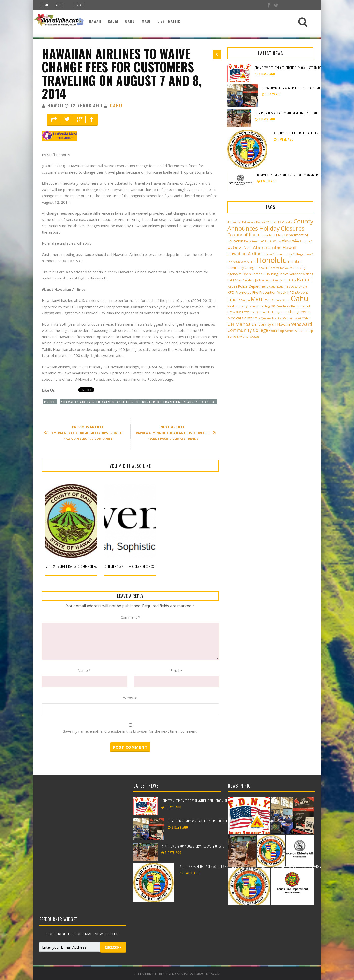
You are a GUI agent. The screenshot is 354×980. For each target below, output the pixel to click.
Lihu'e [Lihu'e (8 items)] (234, 299)
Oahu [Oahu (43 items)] (299, 298)
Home (45, 5)
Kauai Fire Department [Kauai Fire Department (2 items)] (292, 287)
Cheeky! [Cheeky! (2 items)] (287, 222)
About (61, 5)
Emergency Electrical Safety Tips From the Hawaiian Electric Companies (87, 433)
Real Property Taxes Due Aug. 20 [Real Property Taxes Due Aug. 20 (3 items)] (251, 306)
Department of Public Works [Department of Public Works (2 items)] (263, 241)
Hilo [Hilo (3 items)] (253, 262)
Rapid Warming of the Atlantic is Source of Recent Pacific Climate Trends (174, 433)
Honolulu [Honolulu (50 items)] (272, 260)
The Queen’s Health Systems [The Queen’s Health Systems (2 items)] (268, 312)
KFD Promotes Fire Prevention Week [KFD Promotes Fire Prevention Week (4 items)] (257, 292)
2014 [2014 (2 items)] (269, 222)
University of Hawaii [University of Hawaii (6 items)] (271, 324)
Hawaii (95, 21)
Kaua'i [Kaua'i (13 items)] (304, 279)
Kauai (113, 21)
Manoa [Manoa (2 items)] (245, 300)
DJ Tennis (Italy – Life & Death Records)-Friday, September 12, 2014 (147, 566)
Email (176, 670)
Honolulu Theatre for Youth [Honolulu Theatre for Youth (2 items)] (274, 268)
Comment (130, 617)
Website (130, 698)
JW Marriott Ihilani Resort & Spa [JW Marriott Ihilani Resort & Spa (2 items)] (276, 280)
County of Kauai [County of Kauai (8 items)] (244, 235)
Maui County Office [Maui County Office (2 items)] (277, 300)
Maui (146, 21)
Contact (79, 5)
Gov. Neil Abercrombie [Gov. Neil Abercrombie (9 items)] (257, 247)
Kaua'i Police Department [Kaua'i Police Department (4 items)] (248, 286)
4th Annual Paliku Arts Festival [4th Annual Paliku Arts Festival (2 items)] (246, 222)
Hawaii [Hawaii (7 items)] (290, 247)
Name (84, 670)
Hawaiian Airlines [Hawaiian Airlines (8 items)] (245, 254)
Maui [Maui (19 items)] (257, 299)
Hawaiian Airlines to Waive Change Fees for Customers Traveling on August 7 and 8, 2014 (122, 73)
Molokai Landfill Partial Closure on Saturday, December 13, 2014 (88, 566)
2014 (51, 402)
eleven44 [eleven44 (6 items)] (290, 241)
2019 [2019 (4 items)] (277, 222)
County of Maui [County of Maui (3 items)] (272, 235)
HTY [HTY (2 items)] (235, 280)
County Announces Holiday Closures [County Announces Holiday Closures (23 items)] (270, 225)
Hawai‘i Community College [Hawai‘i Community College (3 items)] (284, 254)
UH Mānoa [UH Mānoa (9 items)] (239, 324)
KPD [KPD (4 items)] (291, 292)
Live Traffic (169, 21)
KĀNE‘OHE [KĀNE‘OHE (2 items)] (302, 293)
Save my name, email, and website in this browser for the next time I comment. (130, 731)
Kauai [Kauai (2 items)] (273, 287)
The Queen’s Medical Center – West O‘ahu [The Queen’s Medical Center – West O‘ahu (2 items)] (282, 318)
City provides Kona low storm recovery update (287, 113)
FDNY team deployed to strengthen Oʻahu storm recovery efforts (298, 68)
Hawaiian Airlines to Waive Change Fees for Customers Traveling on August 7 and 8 (139, 402)
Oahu (130, 21)
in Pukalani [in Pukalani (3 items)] (246, 280)
